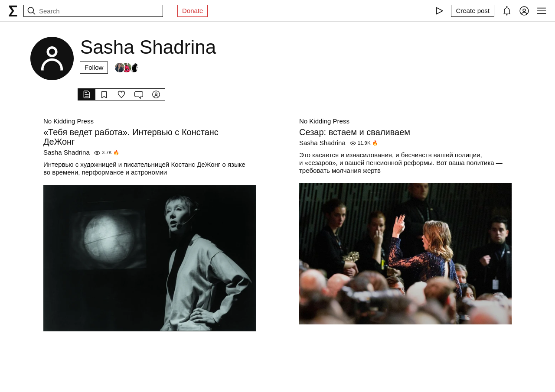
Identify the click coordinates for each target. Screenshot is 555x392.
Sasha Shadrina (67, 152)
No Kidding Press (69, 121)
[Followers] (127, 68)
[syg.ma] (13, 11)
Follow (94, 67)
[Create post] (473, 11)
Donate (193, 11)
